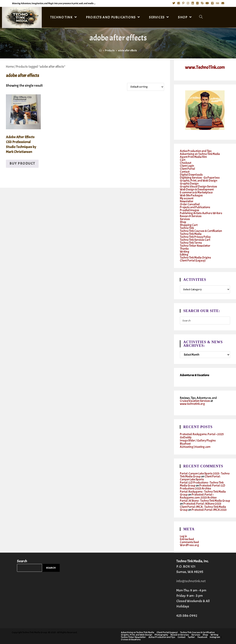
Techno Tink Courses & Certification (201, 231)
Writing (185, 252)
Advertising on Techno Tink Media (200, 154)
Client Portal (187, 169)
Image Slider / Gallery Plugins (198, 441)
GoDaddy (186, 437)
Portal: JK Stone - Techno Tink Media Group (205, 501)
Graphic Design (189, 184)
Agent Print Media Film (193, 157)
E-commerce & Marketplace (196, 193)
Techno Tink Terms (191, 243)
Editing (184, 255)
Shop (183, 222)
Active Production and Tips (196, 151)
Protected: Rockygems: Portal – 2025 (202, 434)
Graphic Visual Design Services (198, 187)
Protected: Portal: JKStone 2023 (202, 504)
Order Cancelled (190, 204)
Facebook (202, 637)
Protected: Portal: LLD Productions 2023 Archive (203, 487)
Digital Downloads (191, 175)
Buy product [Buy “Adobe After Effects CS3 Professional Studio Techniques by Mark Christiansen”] (22, 164)
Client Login (187, 166)
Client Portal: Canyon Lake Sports (200, 478)
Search (22, 561)
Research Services (191, 216)
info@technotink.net (191, 581)
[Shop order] (146, 87)
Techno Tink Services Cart (195, 240)
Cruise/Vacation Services (195, 401)
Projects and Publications (195, 207)
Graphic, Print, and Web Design (199, 181)
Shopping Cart (189, 225)
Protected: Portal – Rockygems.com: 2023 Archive (198, 496)
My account (187, 198)
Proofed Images (190, 210)
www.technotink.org (192, 404)
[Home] (100, 51)
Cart (183, 160)
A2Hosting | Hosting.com (195, 447)
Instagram (215, 637)
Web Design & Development (197, 190)
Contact (185, 172)
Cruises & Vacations (131, 639)
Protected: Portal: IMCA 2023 (209, 510)
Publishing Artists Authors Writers (201, 213)
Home (10, 67)
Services (185, 219)
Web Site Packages (191, 195)
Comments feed (189, 542)
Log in (183, 536)
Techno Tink (187, 228)
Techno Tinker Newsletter (195, 246)
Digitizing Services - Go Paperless (200, 178)
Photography (161, 635)
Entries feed (187, 539)
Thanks (184, 249)
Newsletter (187, 201)
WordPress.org (189, 545)
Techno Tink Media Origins (195, 258)
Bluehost (185, 444)
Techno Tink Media (191, 234)
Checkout (186, 163)
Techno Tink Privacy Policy (195, 237)
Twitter (191, 637)
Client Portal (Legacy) (193, 261)
